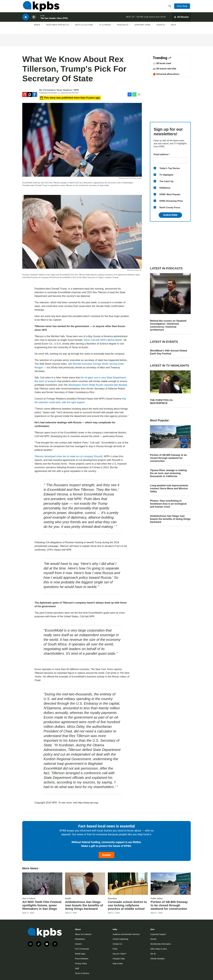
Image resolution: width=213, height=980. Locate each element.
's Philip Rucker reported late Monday (98, 385)
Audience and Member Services (126, 934)
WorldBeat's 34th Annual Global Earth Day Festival (168, 352)
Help (174, 28)
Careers (78, 944)
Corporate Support (158, 934)
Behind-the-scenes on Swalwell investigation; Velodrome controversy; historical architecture (168, 325)
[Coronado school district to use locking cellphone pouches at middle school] (128, 884)
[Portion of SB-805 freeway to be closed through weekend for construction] (171, 884)
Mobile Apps (80, 954)
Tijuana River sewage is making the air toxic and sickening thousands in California (168, 473)
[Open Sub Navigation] (42, 28)
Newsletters (80, 939)
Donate (106, 855)
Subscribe (170, 215)
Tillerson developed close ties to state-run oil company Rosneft (68, 456)
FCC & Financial (82, 949)
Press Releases (82, 959)
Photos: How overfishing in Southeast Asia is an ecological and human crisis (168, 504)
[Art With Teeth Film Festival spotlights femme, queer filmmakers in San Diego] (42, 884)
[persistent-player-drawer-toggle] (181, 20)
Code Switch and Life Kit (155, 20)
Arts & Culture (84, 28)
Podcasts (123, 28)
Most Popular (160, 420)
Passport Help (119, 959)
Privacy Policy (81, 964)
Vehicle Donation (158, 959)
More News (31, 868)
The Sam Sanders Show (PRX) (54, 21)
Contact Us (117, 944)
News (37, 28)
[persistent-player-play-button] (26, 20)
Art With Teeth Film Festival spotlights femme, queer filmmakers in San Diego (42, 905)
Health (68, 898)
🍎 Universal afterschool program (166, 75)
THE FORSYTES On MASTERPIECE (161, 402)
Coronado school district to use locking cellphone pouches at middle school (127, 905)
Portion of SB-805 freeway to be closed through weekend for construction (168, 458)
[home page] (40, 7)
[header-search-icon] (170, 7)
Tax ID (153, 954)
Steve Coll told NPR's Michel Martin (103, 340)
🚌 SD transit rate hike (165, 69)
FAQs (115, 949)
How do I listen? (119, 954)
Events (161, 28)
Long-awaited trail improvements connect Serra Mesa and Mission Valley (169, 489)
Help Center (118, 964)
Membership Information (161, 944)
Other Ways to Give (159, 949)
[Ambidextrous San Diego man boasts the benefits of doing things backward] (85, 884)
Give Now (183, 7)
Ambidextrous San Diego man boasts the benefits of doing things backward (170, 519)
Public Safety (157, 898)
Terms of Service (82, 973)
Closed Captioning (120, 939)
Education (112, 898)
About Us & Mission (83, 934)
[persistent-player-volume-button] (34, 20)
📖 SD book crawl (162, 63)
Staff (77, 968)
